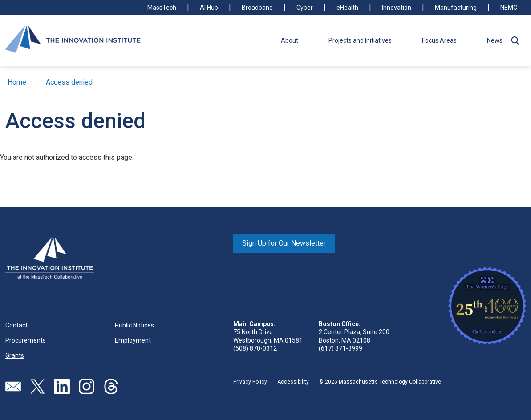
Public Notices (134, 325)
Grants (15, 355)
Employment (133, 340)
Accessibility (293, 382)
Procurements (26, 340)
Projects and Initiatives (360, 40)
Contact (16, 325)
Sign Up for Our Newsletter (284, 243)
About (290, 40)
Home (17, 82)
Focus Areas (439, 40)
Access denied (69, 82)
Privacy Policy (250, 382)
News (495, 40)
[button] (515, 40)
